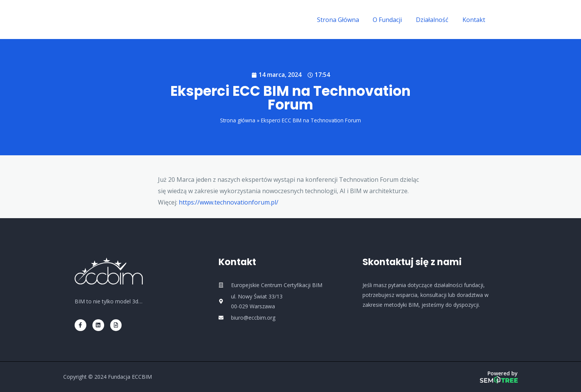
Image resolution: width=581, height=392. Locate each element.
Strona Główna (344, 20)
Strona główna (238, 120)
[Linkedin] (514, 20)
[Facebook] (503, 20)
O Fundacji (392, 20)
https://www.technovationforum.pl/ (229, 202)
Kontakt (475, 20)
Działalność (435, 20)
